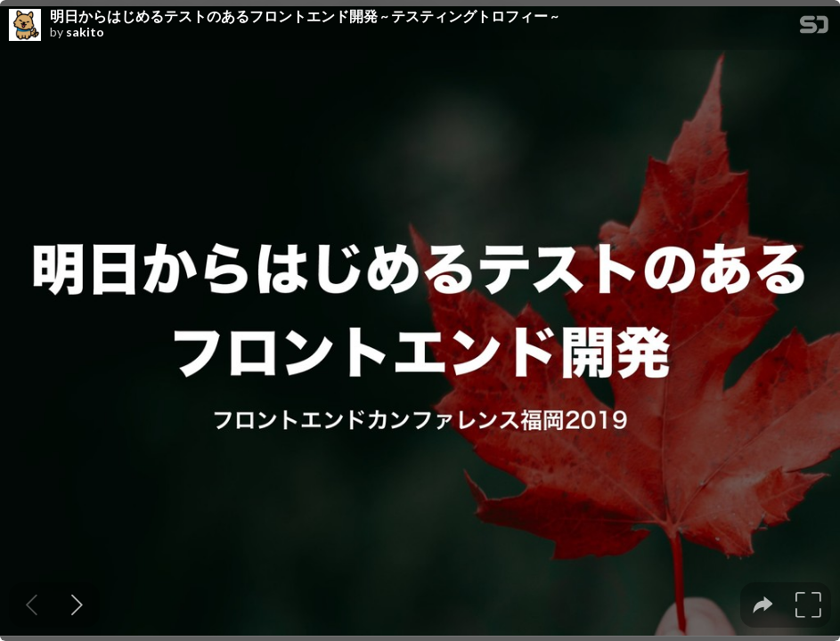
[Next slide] (77, 605)
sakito (85, 32)
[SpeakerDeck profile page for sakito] (25, 26)
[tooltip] (763, 605)
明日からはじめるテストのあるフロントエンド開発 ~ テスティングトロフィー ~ (304, 16)
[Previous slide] (32, 605)
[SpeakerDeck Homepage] (814, 28)
